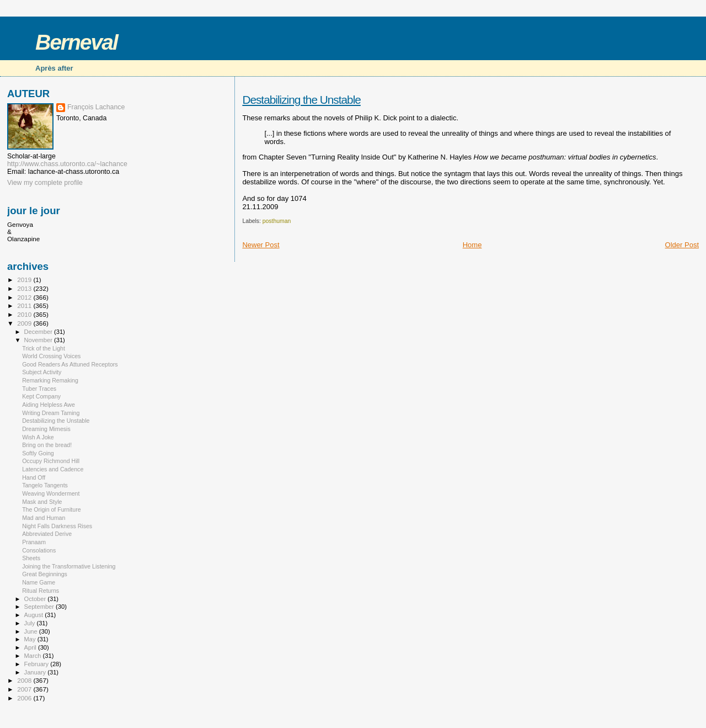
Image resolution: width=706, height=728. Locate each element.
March (34, 656)
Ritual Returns (41, 591)
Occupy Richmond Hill (51, 461)
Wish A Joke (38, 437)
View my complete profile (45, 183)
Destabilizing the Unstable (301, 100)
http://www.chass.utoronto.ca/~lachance (67, 164)
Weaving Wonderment (51, 493)
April (31, 647)
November (39, 340)
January (36, 672)
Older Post (682, 245)
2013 (25, 288)
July (31, 623)
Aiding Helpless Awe (49, 405)
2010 (25, 314)
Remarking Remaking (50, 380)
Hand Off (34, 477)
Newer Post (261, 245)
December (39, 332)
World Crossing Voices (51, 356)
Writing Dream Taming (51, 413)
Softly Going (38, 453)
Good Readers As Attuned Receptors (70, 364)
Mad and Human (44, 518)
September (40, 607)
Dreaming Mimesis (46, 429)
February (38, 664)
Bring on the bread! (47, 445)
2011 (25, 305)
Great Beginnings (45, 574)
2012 (25, 297)
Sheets (31, 558)
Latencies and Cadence (53, 469)
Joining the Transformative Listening (69, 566)
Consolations (39, 550)
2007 (25, 689)
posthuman (277, 221)
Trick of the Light (44, 348)
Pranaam (34, 542)
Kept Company (41, 396)
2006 (25, 698)
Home (472, 245)
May (31, 639)
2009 (25, 323)
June (32, 631)
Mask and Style (42, 502)
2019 (25, 280)
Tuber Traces (39, 389)
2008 (25, 680)
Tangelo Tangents (45, 485)
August (35, 615)
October (36, 599)
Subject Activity (42, 372)
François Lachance (96, 107)
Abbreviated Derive (47, 534)
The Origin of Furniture (51, 509)
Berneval (76, 42)
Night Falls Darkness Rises (57, 526)
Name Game (39, 582)
